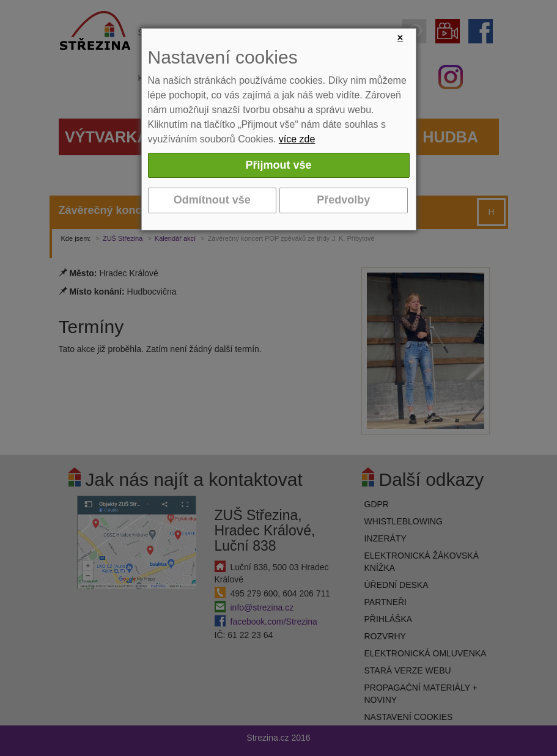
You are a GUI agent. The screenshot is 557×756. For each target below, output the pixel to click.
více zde (297, 139)
